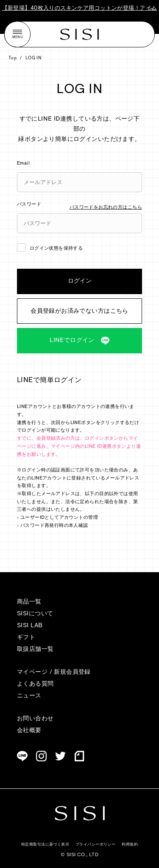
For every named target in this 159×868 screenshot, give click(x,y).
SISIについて (35, 614)
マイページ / (35, 672)
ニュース (29, 696)
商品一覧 (29, 602)
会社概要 (29, 731)
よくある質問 (35, 684)
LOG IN (34, 58)
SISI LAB (30, 626)
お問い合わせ (35, 719)
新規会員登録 (72, 672)
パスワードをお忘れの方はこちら (106, 208)
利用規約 (130, 845)
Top (13, 58)
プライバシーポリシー (95, 845)
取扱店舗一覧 (35, 649)
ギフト (26, 638)
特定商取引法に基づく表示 (45, 845)
